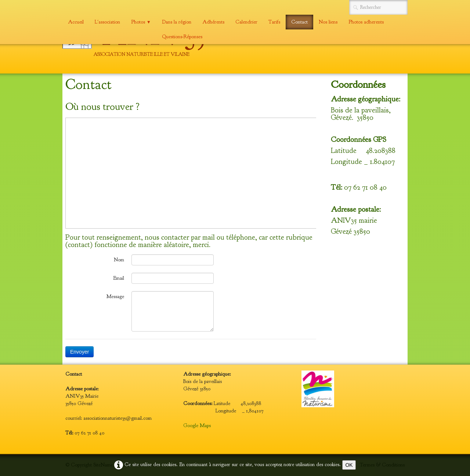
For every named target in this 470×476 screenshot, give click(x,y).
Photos (141, 22)
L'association (107, 22)
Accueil (76, 22)
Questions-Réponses (182, 37)
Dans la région (177, 22)
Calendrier (246, 22)
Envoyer (79, 352)
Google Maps (197, 425)
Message (115, 296)
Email (119, 278)
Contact (299, 22)
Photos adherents (366, 22)
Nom (119, 260)
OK (349, 465)
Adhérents (213, 22)
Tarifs (274, 22)
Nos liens (328, 22)
